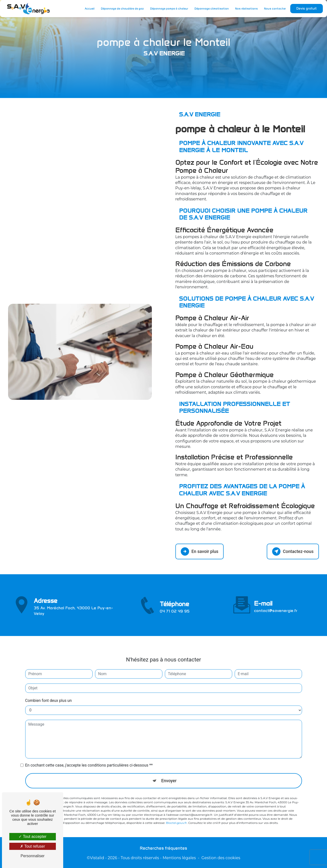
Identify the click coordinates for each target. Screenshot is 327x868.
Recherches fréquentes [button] (163, 848)
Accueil (89, 9)
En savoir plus (201, 551)
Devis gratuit (306, 8)
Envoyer (169, 767)
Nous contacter (274, 9)
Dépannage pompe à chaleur (168, 9)
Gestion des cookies (221, 857)
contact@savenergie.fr (276, 597)
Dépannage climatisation (211, 9)
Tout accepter (32, 837)
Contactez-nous (291, 551)
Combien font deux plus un (48, 687)
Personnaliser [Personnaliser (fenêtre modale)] (33, 856)
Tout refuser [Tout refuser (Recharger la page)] (33, 846)
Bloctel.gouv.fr (176, 810)
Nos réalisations (245, 9)
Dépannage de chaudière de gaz (121, 9)
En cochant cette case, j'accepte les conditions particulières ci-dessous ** (89, 751)
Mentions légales (179, 857)
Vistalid (97, 857)
